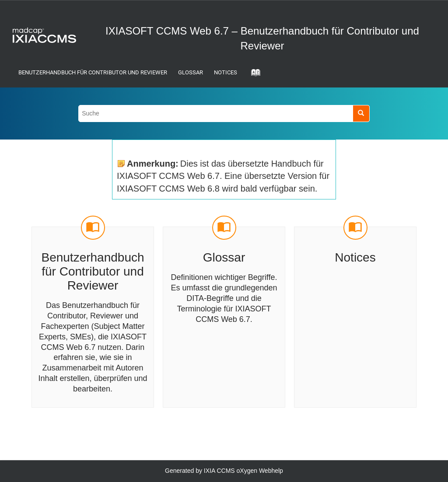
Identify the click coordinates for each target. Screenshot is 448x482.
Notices (226, 72)
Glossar (191, 72)
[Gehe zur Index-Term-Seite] (253, 75)
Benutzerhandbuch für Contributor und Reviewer (93, 72)
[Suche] (361, 114)
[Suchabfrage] (224, 114)
